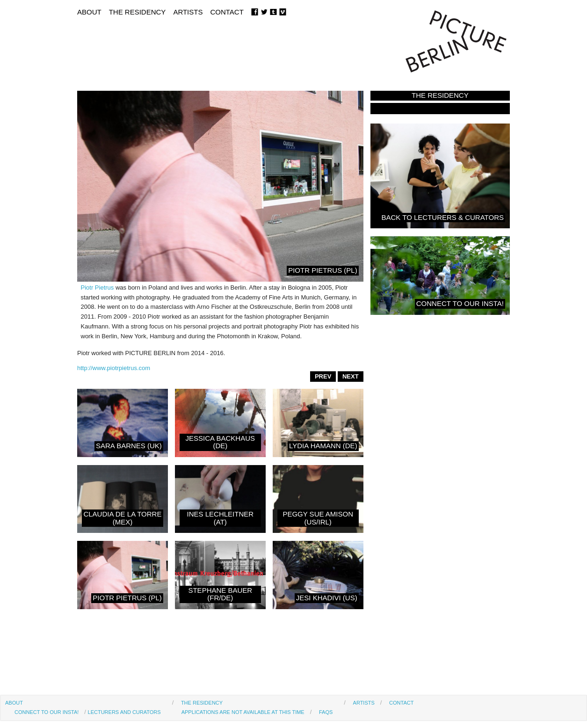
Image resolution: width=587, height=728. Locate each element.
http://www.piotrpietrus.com (114, 368)
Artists (188, 12)
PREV (323, 376)
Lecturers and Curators (124, 712)
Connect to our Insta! (47, 712)
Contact (227, 12)
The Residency (138, 12)
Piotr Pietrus (98, 288)
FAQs (326, 712)
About (89, 12)
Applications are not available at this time (243, 712)
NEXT (351, 376)
